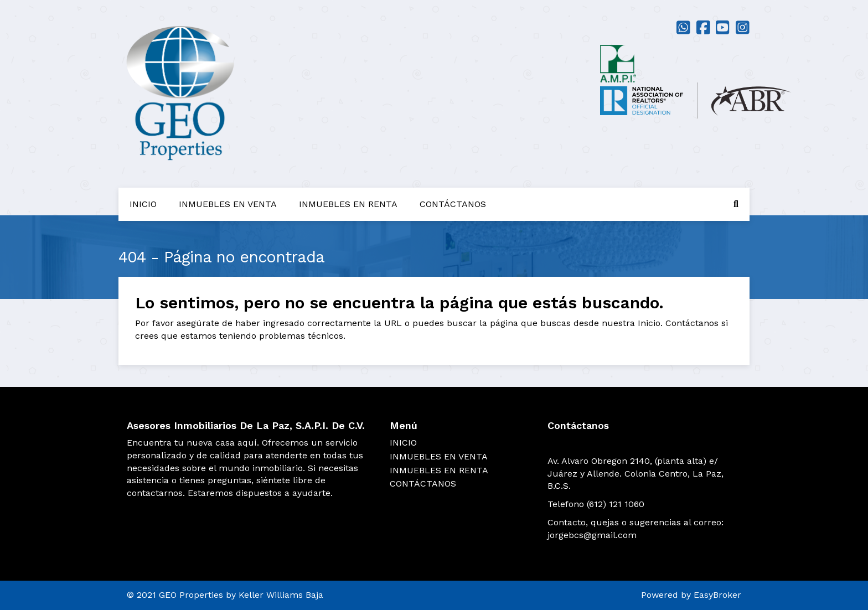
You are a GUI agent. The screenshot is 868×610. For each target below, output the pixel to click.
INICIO (143, 204)
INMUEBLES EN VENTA (228, 204)
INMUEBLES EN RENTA (348, 204)
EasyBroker (717, 595)
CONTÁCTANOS (453, 204)
